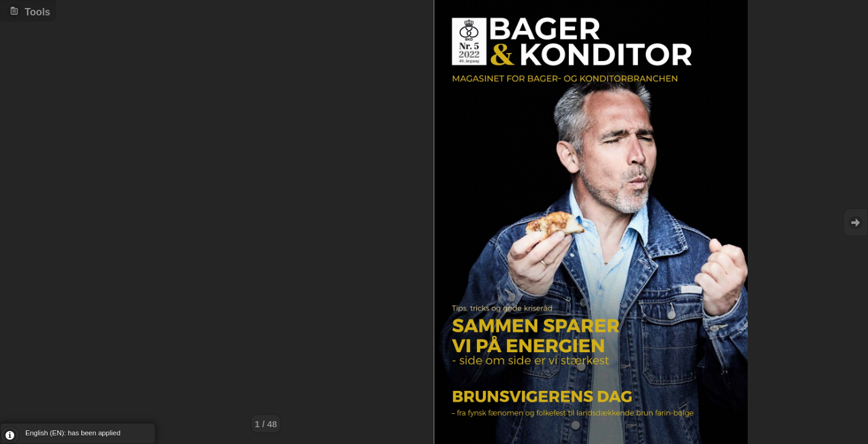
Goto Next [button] (856, 222)
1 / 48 (266, 424)
